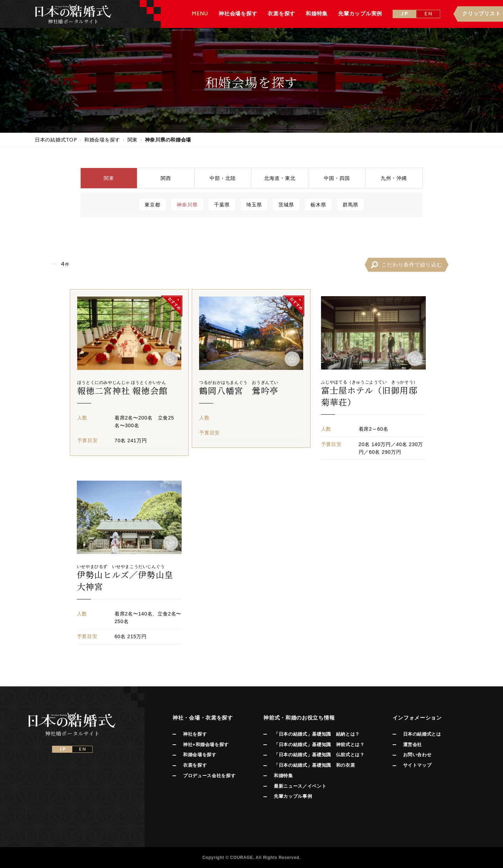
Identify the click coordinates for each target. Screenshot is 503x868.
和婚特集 (283, 776)
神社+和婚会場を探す (206, 745)
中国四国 (337, 178)
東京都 (152, 205)
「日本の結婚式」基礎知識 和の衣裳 (314, 765)
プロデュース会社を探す (209, 776)
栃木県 (318, 205)
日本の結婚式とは (422, 734)
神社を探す (195, 734)
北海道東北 (280, 178)
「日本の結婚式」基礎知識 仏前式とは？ (319, 755)
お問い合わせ (417, 755)
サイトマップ (417, 765)
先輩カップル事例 (293, 796)
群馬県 (351, 205)
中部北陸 (223, 178)
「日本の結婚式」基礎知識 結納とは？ (317, 734)
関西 (166, 178)
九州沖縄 (394, 178)
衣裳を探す (195, 765)
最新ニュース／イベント (300, 786)
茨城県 (286, 205)
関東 (109, 178)
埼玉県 (254, 205)
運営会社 (413, 745)
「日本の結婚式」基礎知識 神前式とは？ (319, 745)
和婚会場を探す (200, 755)
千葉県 (222, 205)
